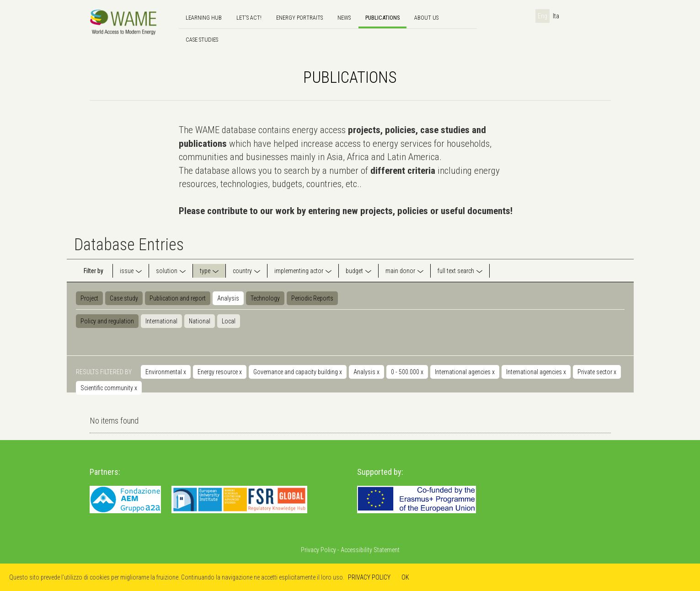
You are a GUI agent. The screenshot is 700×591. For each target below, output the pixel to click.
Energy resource (220, 372)
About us (426, 18)
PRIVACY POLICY (369, 577)
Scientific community (109, 388)
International (161, 321)
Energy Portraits (299, 18)
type (205, 271)
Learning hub (204, 18)
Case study (124, 298)
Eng (542, 16)
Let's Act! (249, 18)
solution (167, 271)
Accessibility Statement (370, 550)
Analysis (228, 298)
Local (229, 321)
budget (354, 271)
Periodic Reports (312, 298)
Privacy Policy (318, 550)
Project (89, 298)
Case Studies (202, 40)
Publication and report (178, 298)
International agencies (465, 372)
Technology (265, 298)
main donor (400, 271)
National (200, 321)
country (242, 271)
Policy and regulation (107, 321)
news (344, 18)
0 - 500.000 (407, 372)
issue (127, 271)
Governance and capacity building (298, 372)
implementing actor (299, 271)
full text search (456, 271)
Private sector (597, 372)
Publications (382, 18)
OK (405, 577)
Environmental (166, 372)
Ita (556, 16)
